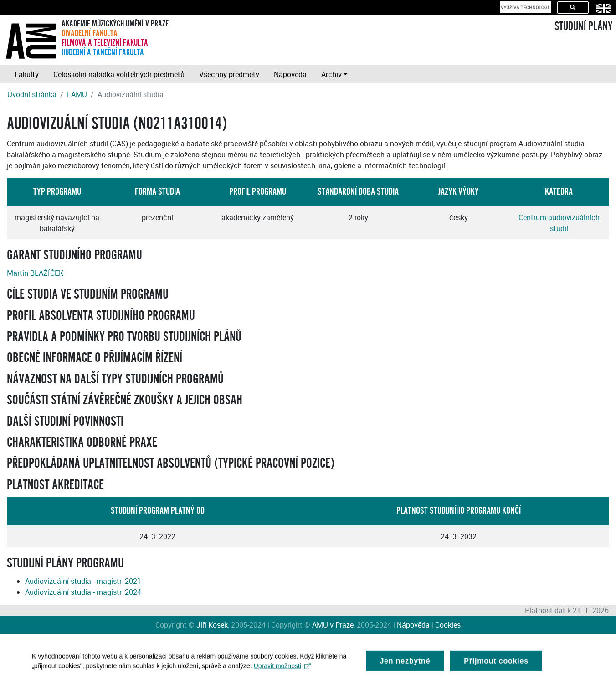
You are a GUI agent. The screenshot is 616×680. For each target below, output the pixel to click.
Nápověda (290, 74)
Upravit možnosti (282, 668)
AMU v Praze (333, 625)
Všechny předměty (229, 74)
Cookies (448, 625)
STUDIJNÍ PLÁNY (583, 26)
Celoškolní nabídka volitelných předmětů (119, 74)
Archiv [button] (331, 74)
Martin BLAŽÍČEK (35, 273)
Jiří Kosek (212, 625)
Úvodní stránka (32, 94)
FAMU (77, 94)
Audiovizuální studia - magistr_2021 (83, 581)
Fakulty (27, 74)
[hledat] (525, 7)
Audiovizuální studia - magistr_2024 (83, 592)
